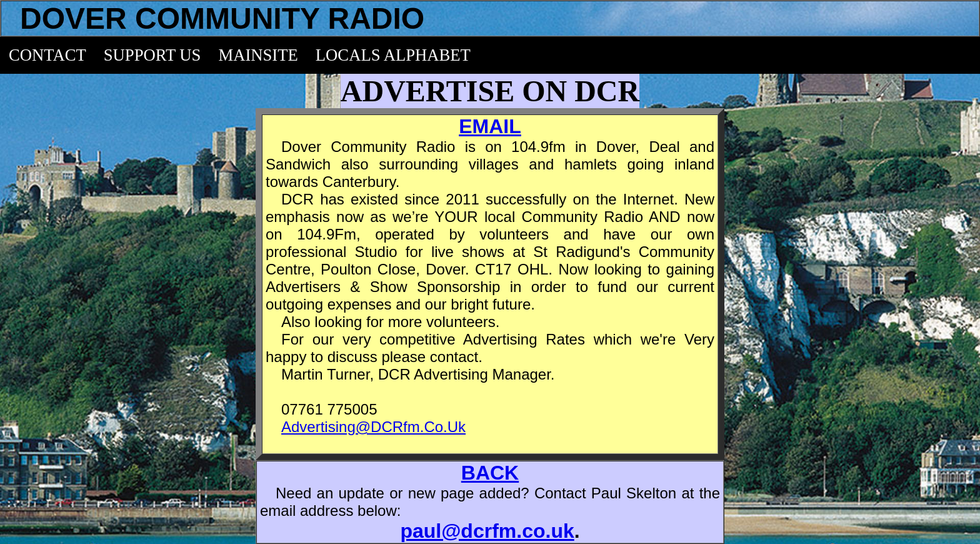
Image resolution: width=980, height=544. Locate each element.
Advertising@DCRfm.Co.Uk (373, 427)
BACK (490, 473)
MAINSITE (258, 55)
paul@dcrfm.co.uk (487, 531)
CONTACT (47, 55)
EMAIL (490, 126)
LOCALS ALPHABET (393, 55)
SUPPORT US (152, 55)
